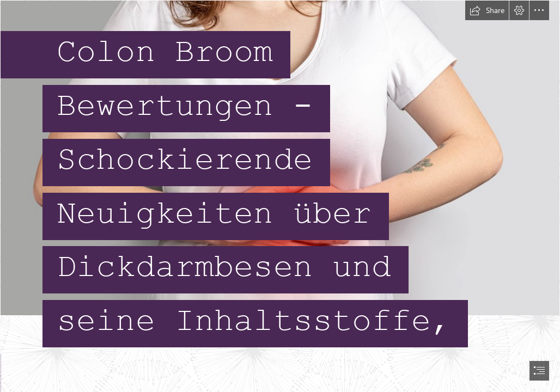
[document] (280, 196)
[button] (487, 10)
